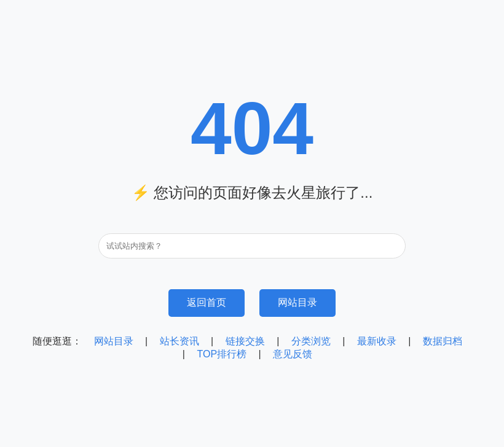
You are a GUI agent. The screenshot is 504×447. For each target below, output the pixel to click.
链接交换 (245, 341)
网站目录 (114, 341)
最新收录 (377, 341)
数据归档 (443, 341)
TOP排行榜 (222, 354)
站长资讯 (179, 341)
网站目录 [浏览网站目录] (297, 302)
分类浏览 (311, 341)
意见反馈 (293, 354)
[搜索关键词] (252, 246)
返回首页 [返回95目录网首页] (207, 302)
